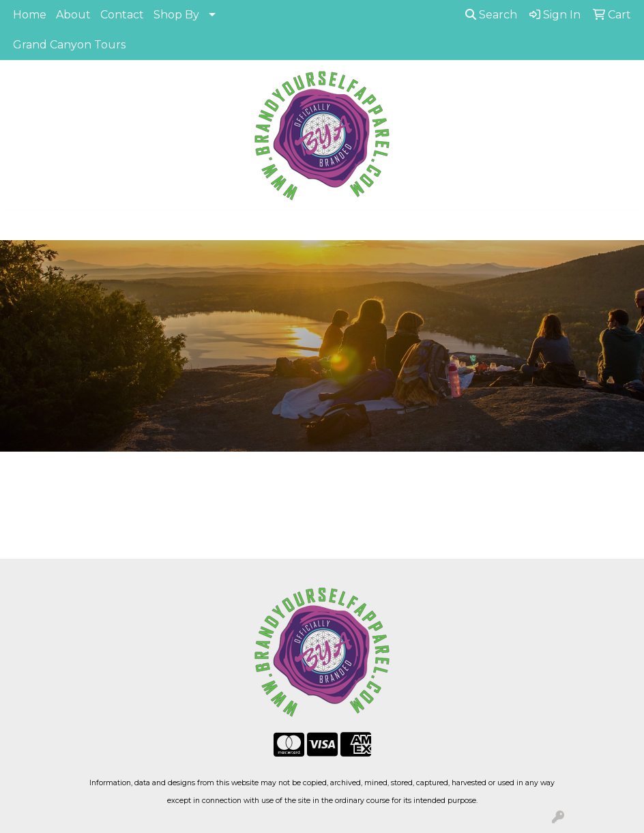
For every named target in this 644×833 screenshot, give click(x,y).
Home (30, 15)
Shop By (176, 15)
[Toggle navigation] (21, 225)
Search (491, 15)
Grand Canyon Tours (69, 45)
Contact (122, 15)
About (73, 15)
